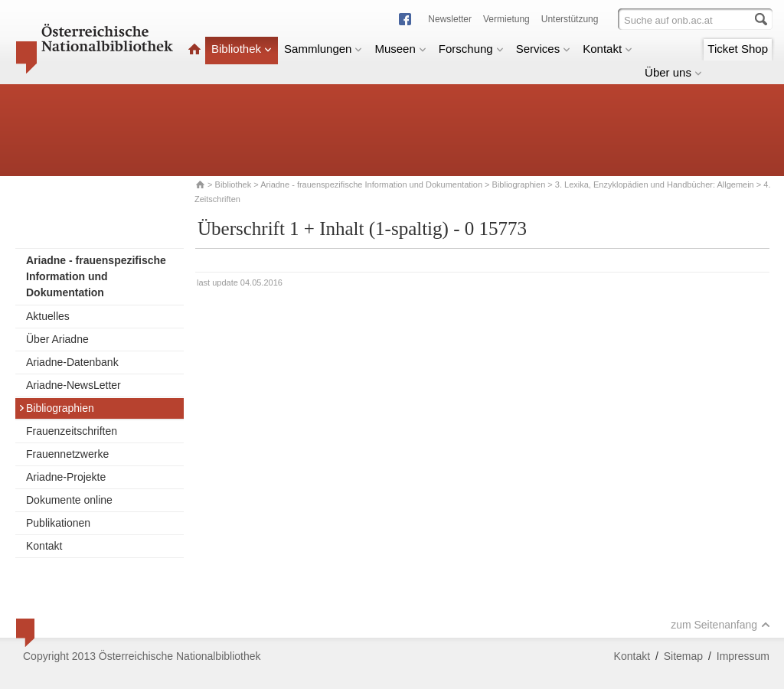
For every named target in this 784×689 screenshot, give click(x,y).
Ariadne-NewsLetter (73, 385)
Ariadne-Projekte (66, 477)
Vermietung (506, 19)
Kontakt (608, 49)
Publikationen (58, 523)
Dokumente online (69, 500)
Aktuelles (48, 316)
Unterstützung (570, 19)
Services (544, 49)
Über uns (673, 72)
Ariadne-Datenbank (72, 362)
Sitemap (683, 656)
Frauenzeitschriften (72, 431)
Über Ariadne (57, 339)
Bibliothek (242, 49)
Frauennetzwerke (67, 454)
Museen (400, 49)
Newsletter (450, 19)
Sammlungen (323, 49)
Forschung (471, 49)
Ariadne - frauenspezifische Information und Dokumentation (371, 184)
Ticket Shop (738, 49)
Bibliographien (519, 184)
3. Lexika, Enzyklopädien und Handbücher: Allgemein (655, 184)
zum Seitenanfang (720, 625)
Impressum (743, 656)
